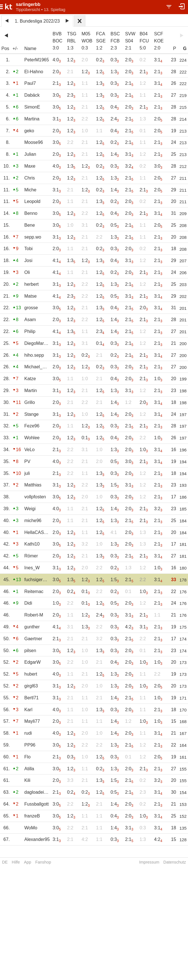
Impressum (149, 862)
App (28, 862)
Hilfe (16, 862)
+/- (15, 48)
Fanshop (43, 862)
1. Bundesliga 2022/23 (37, 21)
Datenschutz (175, 862)
